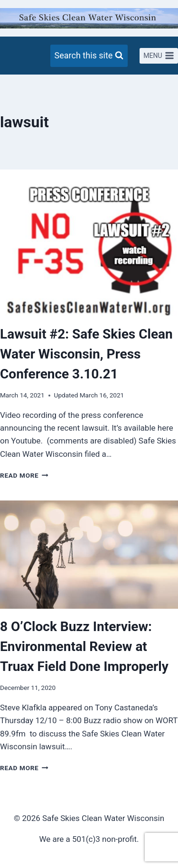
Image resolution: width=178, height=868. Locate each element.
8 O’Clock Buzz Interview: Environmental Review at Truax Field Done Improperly (84, 646)
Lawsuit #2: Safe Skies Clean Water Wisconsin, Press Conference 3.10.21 (86, 354)
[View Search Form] (89, 56)
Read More (24, 475)
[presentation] (89, 250)
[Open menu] (159, 56)
